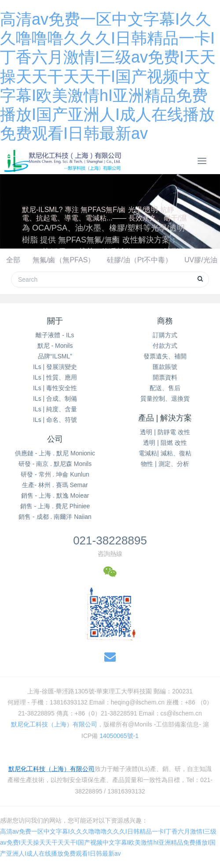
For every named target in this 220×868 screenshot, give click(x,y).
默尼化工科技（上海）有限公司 (54, 724)
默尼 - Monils (55, 346)
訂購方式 (165, 335)
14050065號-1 (119, 736)
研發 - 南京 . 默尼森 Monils (55, 464)
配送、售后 (165, 388)
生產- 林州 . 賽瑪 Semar (55, 485)
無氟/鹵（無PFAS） (64, 260)
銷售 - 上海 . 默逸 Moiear (55, 495)
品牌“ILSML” (55, 356)
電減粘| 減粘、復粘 (165, 453)
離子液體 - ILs (55, 335)
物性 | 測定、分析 (165, 464)
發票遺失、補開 (165, 356)
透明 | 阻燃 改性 (165, 443)
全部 (13, 260)
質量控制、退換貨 (165, 399)
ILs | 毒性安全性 (55, 388)
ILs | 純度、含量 (55, 409)
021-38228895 (110, 540)
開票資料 (165, 377)
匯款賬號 (165, 367)
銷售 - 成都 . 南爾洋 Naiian (55, 517)
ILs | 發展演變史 (55, 367)
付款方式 (165, 346)
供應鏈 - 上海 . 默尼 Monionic (55, 453)
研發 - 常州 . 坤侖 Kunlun (55, 474)
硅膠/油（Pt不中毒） (139, 260)
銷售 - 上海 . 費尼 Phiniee (55, 506)
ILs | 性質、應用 (55, 377)
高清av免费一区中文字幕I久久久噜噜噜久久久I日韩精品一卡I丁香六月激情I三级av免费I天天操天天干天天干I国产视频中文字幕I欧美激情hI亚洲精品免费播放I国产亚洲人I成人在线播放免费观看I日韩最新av (108, 76)
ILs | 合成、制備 (55, 399)
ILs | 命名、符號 (55, 420)
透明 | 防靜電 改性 (165, 432)
